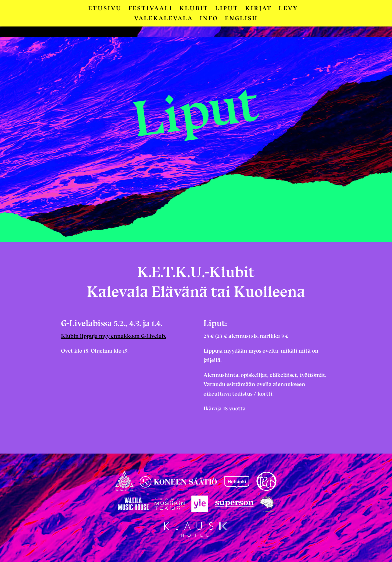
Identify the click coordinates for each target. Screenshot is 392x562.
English (241, 19)
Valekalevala (164, 19)
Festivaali (151, 9)
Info (209, 19)
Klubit (194, 9)
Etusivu (105, 9)
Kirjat (259, 9)
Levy (288, 9)
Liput (227, 9)
